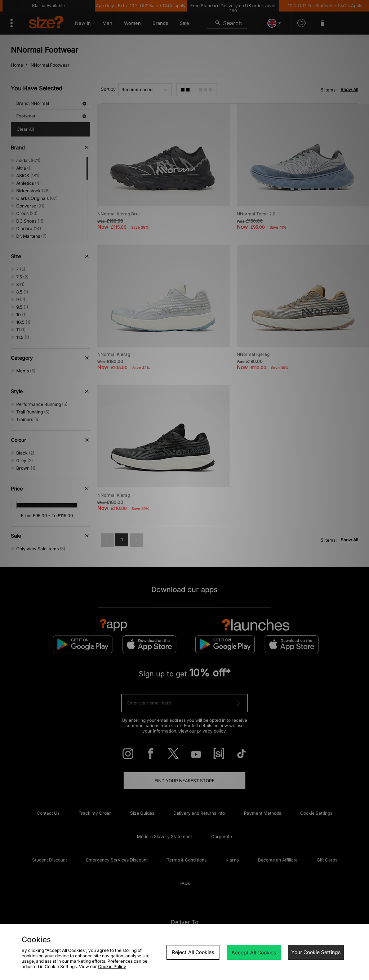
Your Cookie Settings (316, 952)
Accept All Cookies (254, 952)
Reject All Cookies (193, 952)
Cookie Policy (112, 966)
